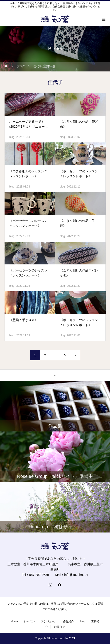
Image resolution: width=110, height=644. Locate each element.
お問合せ (59, 627)
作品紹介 (68, 621)
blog (12, 137)
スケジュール (49, 621)
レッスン (29, 621)
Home (14, 621)
